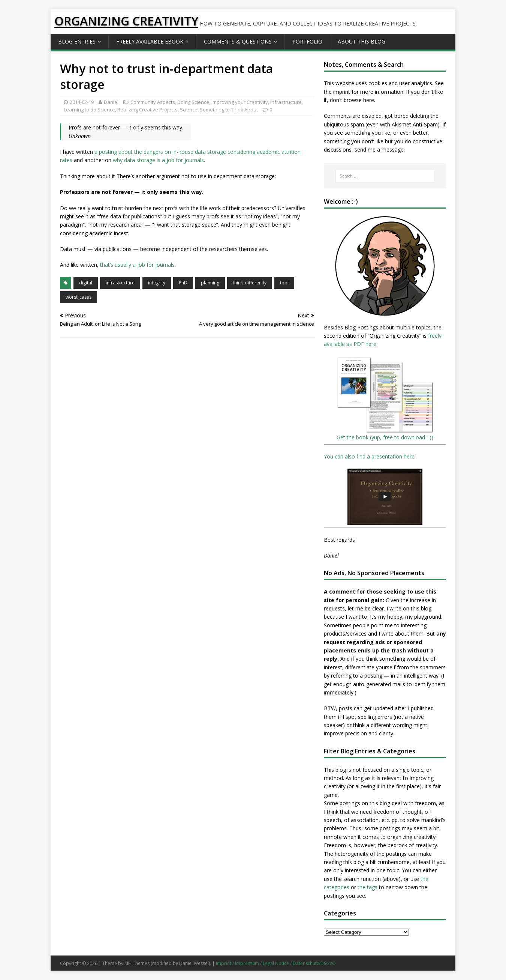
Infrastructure (286, 102)
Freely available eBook (150, 41)
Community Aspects (153, 102)
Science (189, 110)
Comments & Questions (238, 41)
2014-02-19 (82, 102)
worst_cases (79, 297)
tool (284, 283)
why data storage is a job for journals (158, 160)
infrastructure (120, 283)
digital (86, 283)
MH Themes (137, 963)
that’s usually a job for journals (137, 265)
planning (210, 283)
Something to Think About (229, 110)
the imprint (337, 92)
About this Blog (362, 41)
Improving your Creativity (240, 102)
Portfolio (307, 41)
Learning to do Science (89, 110)
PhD (183, 283)
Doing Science (193, 102)
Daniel (111, 102)
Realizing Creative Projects (147, 110)
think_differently (250, 283)
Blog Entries (77, 41)
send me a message (379, 150)
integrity (157, 283)
